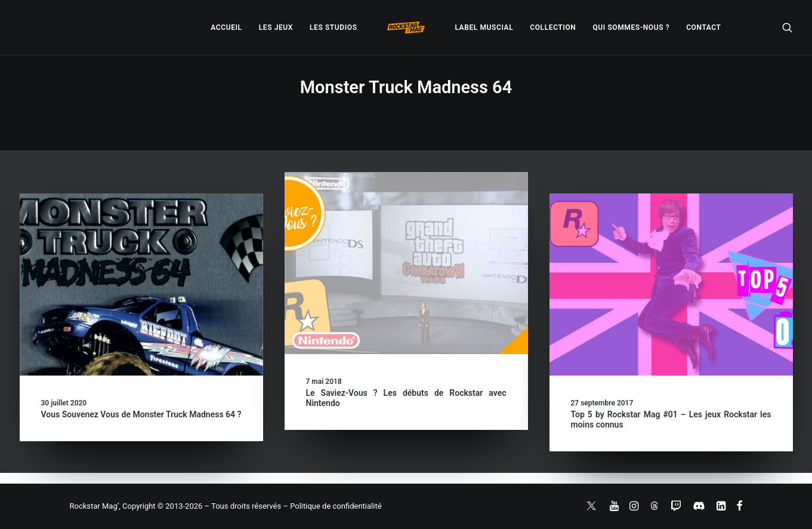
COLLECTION (553, 27)
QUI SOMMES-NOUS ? (631, 27)
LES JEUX (276, 27)
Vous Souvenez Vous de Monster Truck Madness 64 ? (141, 414)
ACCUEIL (226, 27)
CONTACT (703, 27)
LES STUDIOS (334, 27)
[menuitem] (226, 27)
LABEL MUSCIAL (484, 27)
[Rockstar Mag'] (406, 27)
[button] (788, 27)
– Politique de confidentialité (332, 506)
